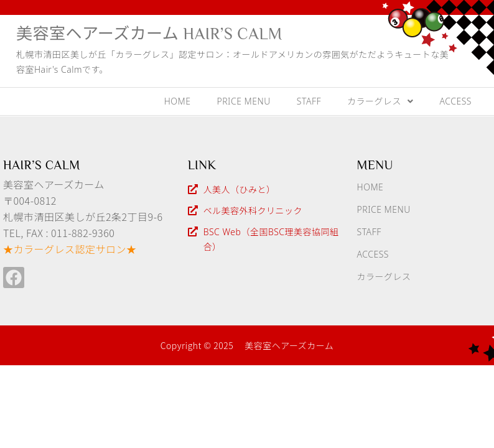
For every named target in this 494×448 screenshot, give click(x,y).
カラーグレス (380, 101)
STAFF (309, 101)
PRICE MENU (243, 101)
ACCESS (456, 101)
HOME (178, 101)
